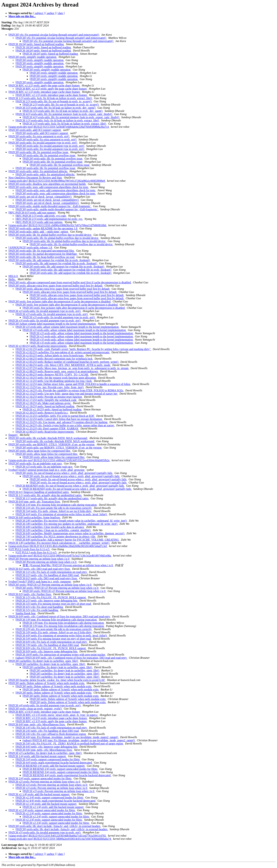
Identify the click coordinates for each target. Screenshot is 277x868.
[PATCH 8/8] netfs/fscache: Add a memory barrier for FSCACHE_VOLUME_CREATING (67, 540)
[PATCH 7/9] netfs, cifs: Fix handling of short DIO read (48, 645)
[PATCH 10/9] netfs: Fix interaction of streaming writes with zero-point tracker (61, 655)
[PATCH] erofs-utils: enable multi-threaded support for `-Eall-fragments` (50, 206)
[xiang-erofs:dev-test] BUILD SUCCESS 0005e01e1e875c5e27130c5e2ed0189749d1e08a (60, 556)
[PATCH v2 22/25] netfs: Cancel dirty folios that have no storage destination (59, 419)
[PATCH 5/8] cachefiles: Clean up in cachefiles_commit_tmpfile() (53, 530)
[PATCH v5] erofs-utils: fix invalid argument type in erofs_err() (45, 832)
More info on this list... (22, 16)
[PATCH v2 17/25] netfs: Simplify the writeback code (46, 400)
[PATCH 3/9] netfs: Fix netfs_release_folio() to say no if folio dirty (54, 632)
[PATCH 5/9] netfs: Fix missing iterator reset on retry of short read (54, 639)
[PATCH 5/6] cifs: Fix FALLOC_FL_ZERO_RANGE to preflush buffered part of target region (70, 744)
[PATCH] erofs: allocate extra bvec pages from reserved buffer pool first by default (56, 286)
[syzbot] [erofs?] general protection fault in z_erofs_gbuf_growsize (47, 470)
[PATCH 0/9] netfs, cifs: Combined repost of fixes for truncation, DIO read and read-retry (60, 616)
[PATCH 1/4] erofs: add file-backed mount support (38, 756)
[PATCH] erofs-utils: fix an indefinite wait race (36, 463)
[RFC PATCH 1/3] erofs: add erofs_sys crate (41, 216)
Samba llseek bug (26, 613)
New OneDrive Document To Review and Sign (36, 178)
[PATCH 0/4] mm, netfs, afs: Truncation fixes (35, 502)
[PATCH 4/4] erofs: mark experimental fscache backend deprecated (54, 763)
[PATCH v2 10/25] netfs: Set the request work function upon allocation (56, 378)
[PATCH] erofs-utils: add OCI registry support (35, 130)
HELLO (13, 276)
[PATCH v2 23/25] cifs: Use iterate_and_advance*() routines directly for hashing (62, 422)
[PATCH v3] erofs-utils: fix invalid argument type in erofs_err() (45, 321)
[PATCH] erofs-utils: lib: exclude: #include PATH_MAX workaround (48, 438)
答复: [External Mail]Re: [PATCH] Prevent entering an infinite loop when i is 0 (68, 565)
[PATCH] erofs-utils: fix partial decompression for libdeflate (43, 254)
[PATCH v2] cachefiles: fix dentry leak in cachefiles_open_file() (45, 753)
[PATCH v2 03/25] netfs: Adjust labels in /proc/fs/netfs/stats (50, 355)
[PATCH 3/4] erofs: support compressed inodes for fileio (48, 759)
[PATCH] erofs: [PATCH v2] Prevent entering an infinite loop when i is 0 (50, 585)
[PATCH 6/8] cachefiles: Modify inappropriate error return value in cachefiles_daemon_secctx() (70, 533)
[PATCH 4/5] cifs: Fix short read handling (40, 607)
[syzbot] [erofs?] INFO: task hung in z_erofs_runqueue (40, 582)
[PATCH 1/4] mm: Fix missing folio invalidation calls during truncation (56, 505)
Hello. (12, 279)
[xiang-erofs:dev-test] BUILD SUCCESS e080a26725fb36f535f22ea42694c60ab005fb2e (59, 460)
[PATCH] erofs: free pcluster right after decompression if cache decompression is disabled (60, 301)
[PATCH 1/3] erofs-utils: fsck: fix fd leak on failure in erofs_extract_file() (51, 98)
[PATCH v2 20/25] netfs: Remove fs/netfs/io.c (42, 413)
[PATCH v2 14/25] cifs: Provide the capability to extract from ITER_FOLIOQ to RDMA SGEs (70, 390)
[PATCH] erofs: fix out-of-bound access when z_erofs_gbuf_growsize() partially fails (64, 473)
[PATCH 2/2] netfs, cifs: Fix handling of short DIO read (48, 575)
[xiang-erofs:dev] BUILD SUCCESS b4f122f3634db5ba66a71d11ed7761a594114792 (58, 836)
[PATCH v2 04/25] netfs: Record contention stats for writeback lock (54, 359)
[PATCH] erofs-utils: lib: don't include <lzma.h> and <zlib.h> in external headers (55, 826)
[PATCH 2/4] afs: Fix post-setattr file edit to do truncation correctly (54, 508)
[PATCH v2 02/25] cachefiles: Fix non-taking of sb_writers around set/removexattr (63, 352)
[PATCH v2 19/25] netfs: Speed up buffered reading (45, 406)
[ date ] (61, 13)
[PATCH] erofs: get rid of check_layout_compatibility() (40, 197)
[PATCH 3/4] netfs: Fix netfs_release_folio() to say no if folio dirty (54, 511)
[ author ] (51, 13)
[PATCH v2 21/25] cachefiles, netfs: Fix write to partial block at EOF (55, 416)
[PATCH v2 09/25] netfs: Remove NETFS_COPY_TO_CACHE (52, 375)
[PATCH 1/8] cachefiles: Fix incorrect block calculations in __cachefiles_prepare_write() (59, 543)
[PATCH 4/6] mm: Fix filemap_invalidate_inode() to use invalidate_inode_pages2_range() (67, 737)
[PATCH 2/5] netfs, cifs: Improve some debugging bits (47, 601)
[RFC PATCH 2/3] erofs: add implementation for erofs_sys (49, 219)
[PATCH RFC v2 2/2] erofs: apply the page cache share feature (44, 85)
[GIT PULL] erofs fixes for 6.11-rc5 (29, 549)
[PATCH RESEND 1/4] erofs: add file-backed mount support (50, 766)
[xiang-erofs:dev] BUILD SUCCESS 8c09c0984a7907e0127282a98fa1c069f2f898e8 (57, 181)
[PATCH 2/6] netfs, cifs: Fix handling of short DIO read (48, 731)
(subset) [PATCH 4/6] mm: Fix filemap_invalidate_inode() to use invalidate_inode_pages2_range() (79, 740)
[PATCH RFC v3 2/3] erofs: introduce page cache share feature (52, 718)
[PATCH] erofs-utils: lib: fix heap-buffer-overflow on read (42, 257)
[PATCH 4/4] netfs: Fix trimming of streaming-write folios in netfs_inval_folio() (61, 514)
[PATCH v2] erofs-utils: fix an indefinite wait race (44, 467)
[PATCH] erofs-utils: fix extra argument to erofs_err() (39, 136)
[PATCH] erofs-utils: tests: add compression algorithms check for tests (49, 187)
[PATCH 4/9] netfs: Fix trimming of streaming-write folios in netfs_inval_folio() (61, 636)
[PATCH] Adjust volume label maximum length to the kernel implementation (52, 324)
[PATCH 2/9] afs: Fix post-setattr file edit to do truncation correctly (54, 629)
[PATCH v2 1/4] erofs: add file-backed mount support (39, 794)
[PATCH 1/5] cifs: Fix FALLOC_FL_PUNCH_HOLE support (51, 597)
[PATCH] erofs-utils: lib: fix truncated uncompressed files (42, 251)
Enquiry (13, 435)
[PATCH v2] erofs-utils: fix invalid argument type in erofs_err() (45, 311)
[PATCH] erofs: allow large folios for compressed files (40, 451)
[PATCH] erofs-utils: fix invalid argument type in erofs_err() (43, 143)
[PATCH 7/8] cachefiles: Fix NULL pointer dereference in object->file (56, 537)
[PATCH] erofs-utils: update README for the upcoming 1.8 (43, 228)
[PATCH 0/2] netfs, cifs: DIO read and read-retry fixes (40, 569)
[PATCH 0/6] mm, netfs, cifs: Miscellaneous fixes (37, 724)
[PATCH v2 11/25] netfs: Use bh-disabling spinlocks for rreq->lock (54, 381)
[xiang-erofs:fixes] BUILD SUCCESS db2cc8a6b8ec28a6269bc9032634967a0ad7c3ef (58, 546)
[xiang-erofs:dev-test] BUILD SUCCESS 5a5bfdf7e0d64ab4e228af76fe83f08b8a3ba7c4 (59, 127)
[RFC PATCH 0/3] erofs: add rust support (32, 213)
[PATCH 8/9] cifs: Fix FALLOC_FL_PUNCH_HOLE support (51, 648)
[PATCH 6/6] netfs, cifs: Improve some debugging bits (47, 747)
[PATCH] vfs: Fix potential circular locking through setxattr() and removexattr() (54, 35)
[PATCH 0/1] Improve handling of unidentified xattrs (39, 492)
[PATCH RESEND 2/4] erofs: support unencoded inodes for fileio (60, 769)
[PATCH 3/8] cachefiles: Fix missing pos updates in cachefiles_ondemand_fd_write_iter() (67, 524)
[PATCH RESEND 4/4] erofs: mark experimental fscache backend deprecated (67, 775)
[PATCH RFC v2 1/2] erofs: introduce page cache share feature (45, 92)
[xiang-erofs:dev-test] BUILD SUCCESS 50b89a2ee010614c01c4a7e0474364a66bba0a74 (60, 839)
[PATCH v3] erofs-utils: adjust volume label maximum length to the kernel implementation (82, 340)
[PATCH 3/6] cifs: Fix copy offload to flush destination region (51, 734)
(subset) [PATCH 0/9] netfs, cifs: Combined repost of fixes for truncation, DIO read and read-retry (71, 658)
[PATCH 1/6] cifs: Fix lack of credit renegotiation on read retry (52, 728)
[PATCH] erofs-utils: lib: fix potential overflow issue (39, 152)
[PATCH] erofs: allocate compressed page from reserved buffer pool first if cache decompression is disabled (70, 282)
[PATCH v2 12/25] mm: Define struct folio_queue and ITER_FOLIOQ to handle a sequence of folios (73, 384)
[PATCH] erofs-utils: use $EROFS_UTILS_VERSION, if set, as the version (52, 444)
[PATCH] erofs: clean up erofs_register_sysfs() (35, 709)
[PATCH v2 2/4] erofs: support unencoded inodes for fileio (42, 810)
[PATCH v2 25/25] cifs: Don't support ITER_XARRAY (47, 429)
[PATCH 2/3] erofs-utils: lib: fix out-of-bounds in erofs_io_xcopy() (54, 101)
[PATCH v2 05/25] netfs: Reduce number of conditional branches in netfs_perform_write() (67, 362)
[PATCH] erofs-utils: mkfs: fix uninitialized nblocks (38, 171)
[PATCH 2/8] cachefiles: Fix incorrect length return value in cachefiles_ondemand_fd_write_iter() (71, 521)
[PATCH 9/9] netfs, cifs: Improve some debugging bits (47, 651)
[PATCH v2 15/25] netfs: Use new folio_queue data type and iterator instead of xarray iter (67, 394)
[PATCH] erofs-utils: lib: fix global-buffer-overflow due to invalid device (50, 235)
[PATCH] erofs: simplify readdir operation (33, 57)
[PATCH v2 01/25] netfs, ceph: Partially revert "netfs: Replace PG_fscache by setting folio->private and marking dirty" (83, 349)
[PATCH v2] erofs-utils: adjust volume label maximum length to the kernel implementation (67, 327)
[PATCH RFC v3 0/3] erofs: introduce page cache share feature (45, 712)
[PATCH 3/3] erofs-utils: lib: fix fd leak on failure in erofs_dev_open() (56, 108)
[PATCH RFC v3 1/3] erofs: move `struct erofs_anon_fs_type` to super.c (57, 715)
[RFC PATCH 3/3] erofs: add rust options (39, 222)
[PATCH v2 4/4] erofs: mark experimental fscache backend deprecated (56, 801)
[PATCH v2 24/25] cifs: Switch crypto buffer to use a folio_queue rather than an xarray (65, 425)
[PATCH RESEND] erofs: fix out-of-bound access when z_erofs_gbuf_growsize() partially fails (70, 486)
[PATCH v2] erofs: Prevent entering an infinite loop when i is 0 (45, 782)
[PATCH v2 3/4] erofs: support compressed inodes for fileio (50, 798)
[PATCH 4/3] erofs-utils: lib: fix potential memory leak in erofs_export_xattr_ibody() (64, 114)
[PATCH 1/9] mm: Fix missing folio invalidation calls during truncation (56, 620)
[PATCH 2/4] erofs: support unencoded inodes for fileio (40, 778)
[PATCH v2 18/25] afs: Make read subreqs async (44, 403)
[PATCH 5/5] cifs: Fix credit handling (37, 610)
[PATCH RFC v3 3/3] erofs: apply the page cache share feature (51, 721)
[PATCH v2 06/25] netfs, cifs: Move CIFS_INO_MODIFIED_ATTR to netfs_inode (63, 365)
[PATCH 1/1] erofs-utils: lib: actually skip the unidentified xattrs (45, 495)
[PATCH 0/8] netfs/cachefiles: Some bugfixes (35, 517)
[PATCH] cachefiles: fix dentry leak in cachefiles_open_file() (44, 661)
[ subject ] (39, 13)
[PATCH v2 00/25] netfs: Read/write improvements (38, 346)
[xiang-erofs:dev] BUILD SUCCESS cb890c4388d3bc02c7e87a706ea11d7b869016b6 (58, 225)
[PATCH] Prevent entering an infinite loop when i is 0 (39, 559)
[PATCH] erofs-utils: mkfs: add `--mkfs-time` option (39, 232)
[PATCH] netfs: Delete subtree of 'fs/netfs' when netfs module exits (47, 683)
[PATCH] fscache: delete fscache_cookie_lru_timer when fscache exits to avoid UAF (57, 680)
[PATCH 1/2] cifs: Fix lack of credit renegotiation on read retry (52, 572)
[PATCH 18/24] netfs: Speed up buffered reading (36, 44)
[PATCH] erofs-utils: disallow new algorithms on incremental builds (47, 184)
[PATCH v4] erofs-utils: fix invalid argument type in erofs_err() (45, 705)
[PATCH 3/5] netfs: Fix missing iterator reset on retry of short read (54, 604)
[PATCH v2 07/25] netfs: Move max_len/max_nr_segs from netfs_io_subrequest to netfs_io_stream (72, 368)
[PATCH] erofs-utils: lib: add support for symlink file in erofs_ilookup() (50, 260)
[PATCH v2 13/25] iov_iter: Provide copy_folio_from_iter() (50, 387)
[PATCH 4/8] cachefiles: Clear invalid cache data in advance (50, 527)
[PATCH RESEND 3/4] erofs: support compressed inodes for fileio (61, 772)
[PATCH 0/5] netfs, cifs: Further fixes (30, 594)
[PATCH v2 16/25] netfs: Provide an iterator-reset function (49, 397)
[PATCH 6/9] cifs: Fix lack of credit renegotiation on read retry (52, 642)
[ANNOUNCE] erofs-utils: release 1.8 (31, 247)
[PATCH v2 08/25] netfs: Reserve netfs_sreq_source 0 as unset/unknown (57, 371)
